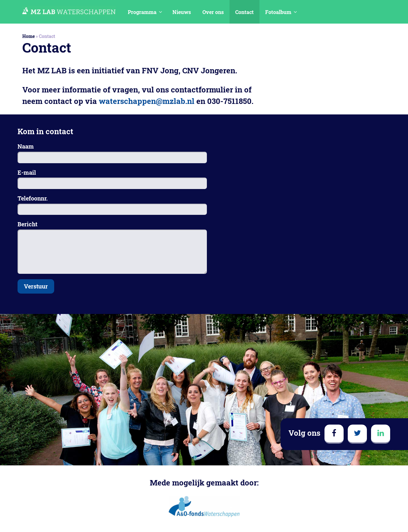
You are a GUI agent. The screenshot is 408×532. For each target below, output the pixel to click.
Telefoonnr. (33, 198)
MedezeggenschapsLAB (69, 11)
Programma (142, 12)
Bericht (27, 224)
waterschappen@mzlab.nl (147, 101)
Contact (244, 12)
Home (29, 36)
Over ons (213, 12)
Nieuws (182, 12)
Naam (26, 146)
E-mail (27, 172)
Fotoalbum (278, 12)
